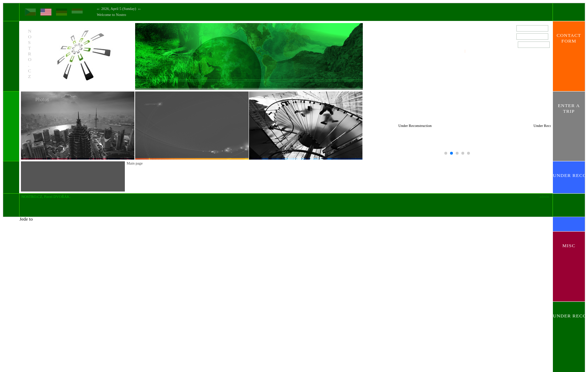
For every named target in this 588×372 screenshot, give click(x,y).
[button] (446, 153)
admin (544, 197)
